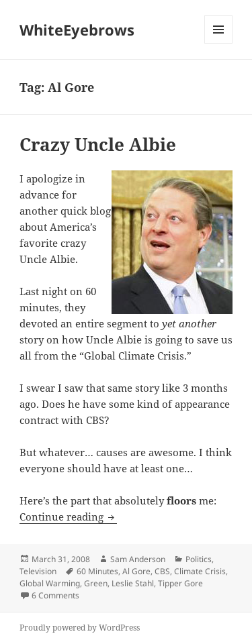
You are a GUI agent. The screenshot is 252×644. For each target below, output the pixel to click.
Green (96, 583)
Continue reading (68, 517)
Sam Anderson (138, 559)
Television (38, 571)
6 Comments (55, 595)
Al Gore (136, 571)
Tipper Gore (180, 583)
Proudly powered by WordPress (80, 628)
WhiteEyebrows (77, 30)
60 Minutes (97, 571)
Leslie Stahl (133, 583)
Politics (199, 559)
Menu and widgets (219, 43)
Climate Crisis (200, 571)
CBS (162, 571)
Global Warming (50, 583)
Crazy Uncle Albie (98, 144)
